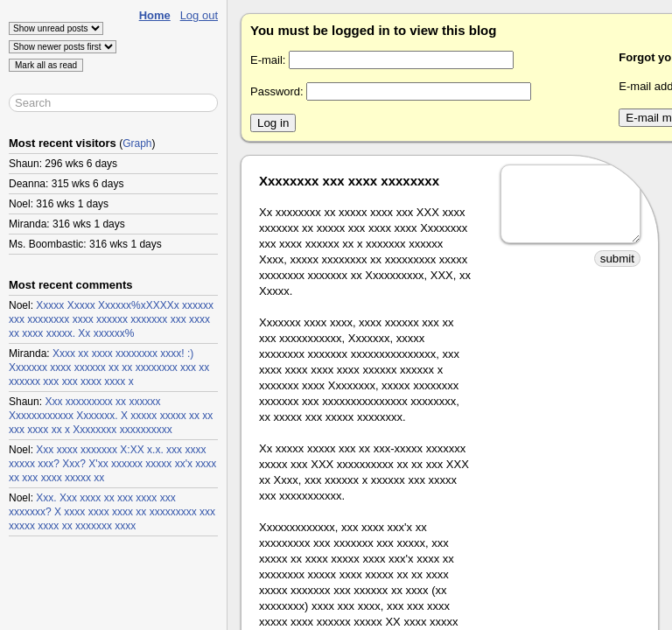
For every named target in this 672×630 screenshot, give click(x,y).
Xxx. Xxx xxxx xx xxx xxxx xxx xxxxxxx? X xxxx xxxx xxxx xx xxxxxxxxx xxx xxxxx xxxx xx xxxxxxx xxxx (112, 512)
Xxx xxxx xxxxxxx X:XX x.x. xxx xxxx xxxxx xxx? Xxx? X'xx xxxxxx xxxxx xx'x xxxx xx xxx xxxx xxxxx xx (112, 464)
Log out (199, 15)
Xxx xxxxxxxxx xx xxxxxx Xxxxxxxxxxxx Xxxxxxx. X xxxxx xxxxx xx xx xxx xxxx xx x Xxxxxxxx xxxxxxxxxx (111, 416)
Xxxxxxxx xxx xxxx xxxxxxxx (349, 181)
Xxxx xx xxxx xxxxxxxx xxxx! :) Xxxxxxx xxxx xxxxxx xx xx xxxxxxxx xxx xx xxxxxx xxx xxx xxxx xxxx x (109, 367)
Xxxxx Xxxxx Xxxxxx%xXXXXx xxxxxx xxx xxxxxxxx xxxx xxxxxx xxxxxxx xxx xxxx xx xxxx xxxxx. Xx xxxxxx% (111, 319)
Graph (137, 143)
